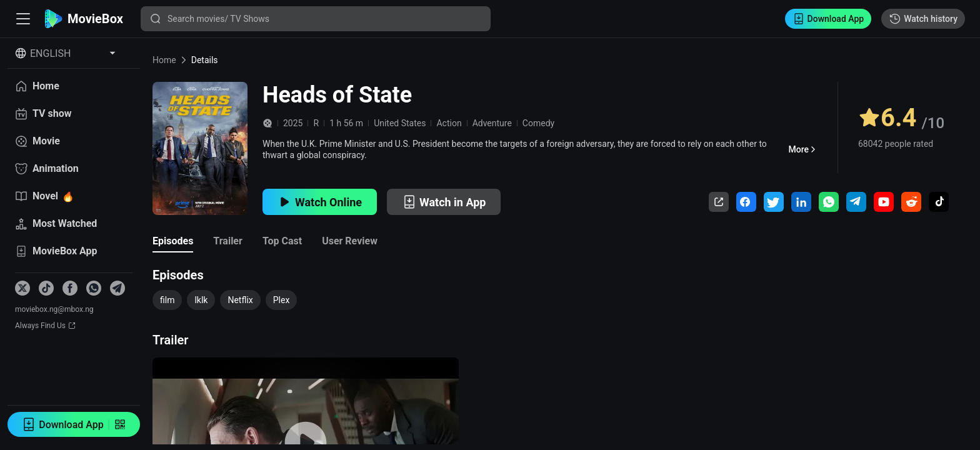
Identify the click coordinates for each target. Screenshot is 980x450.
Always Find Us (45, 326)
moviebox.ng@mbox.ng (54, 309)
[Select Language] (66, 53)
